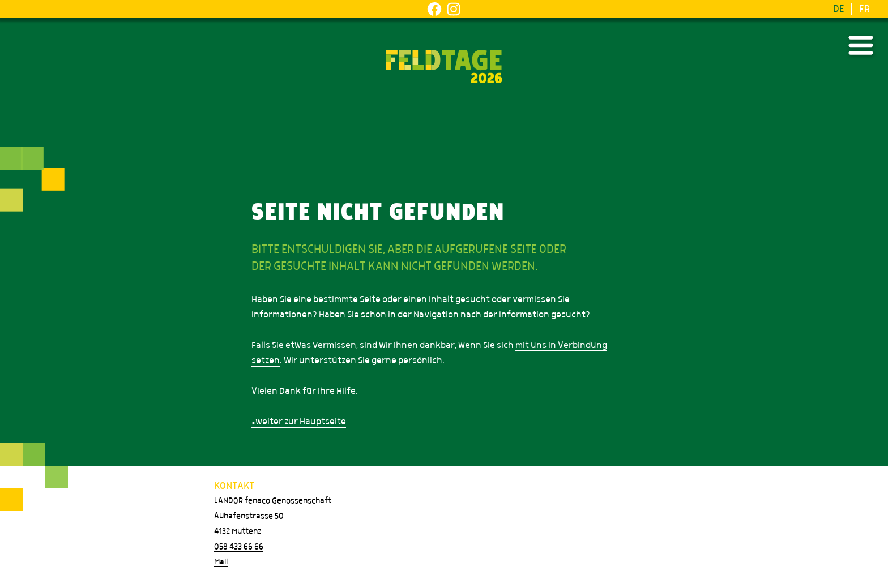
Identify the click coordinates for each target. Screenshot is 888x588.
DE (839, 9)
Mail (221, 562)
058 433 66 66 (239, 547)
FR (864, 9)
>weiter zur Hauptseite (299, 422)
